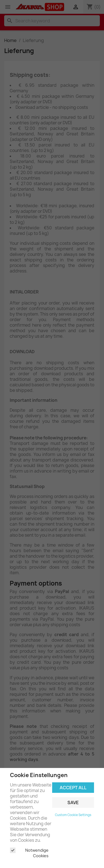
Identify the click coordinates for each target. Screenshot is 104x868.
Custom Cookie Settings (73, 815)
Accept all (73, 788)
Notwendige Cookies (29, 853)
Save (73, 803)
